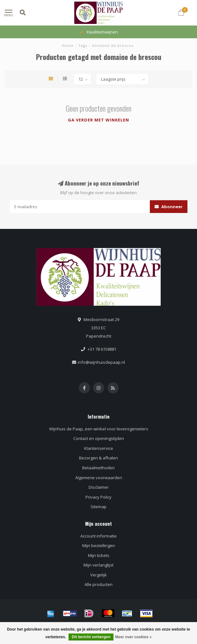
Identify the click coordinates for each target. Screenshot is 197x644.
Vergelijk (98, 575)
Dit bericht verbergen (91, 637)
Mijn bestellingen (99, 545)
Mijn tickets (99, 555)
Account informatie (98, 536)
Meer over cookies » (133, 637)
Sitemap (98, 507)
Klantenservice (99, 448)
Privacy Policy (98, 497)
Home (68, 45)
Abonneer (169, 207)
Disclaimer (99, 487)
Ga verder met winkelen (98, 120)
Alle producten (98, 584)
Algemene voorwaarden (99, 478)
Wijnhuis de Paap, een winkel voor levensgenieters (99, 429)
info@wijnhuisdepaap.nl (101, 362)
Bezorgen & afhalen (98, 458)
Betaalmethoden (98, 468)
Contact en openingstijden (99, 438)
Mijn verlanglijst (98, 565)
